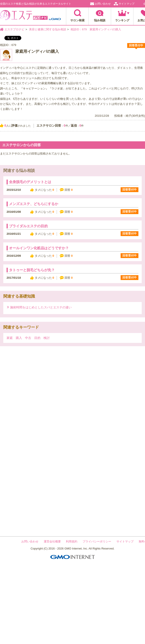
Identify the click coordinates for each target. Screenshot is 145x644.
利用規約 (72, 541)
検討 (47, 338)
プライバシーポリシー (97, 541)
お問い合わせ (103, 4)
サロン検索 (77, 20)
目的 (37, 338)
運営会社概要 (52, 541)
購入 (19, 338)
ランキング (122, 20)
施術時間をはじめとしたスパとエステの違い (41, 307)
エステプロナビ (30, 16)
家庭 (10, 338)
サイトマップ (127, 4)
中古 (28, 338)
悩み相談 (100, 20)
